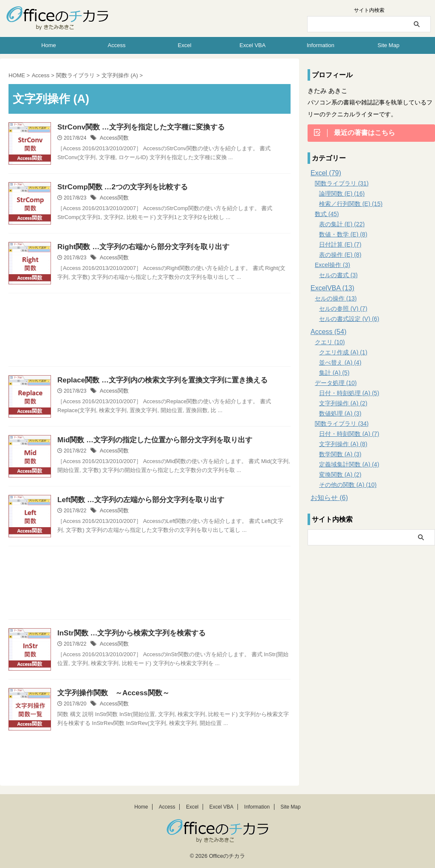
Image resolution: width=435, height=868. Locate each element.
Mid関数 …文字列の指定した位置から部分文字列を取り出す (149, 440)
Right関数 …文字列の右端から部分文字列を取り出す (138, 247)
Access (117, 45)
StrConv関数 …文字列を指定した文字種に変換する (136, 128)
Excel (185, 45)
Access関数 (113, 139)
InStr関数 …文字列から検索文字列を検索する (127, 633)
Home (49, 45)
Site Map (388, 45)
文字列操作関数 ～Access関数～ (110, 693)
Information (321, 45)
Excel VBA (253, 45)
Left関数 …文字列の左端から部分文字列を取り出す (136, 500)
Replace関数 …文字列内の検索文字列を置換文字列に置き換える (156, 381)
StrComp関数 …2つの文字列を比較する (119, 187)
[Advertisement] (150, 332)
